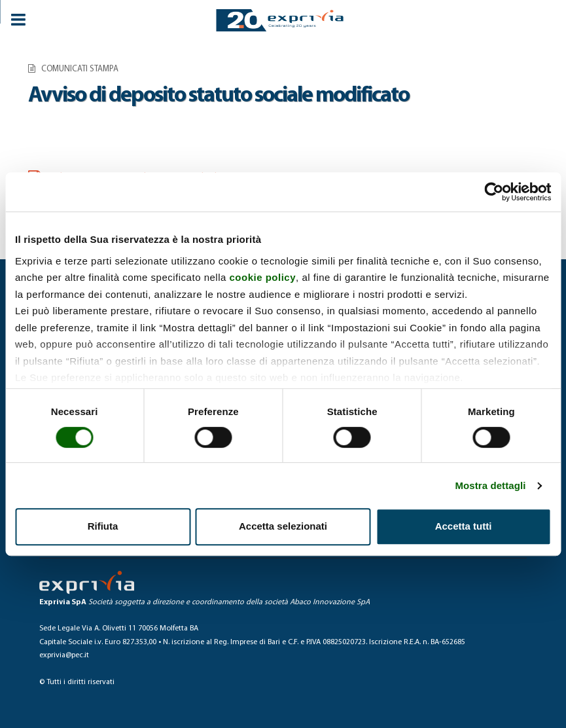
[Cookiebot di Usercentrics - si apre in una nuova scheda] (494, 192)
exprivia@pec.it (64, 655)
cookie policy (263, 277)
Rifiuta (103, 526)
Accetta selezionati (283, 526)
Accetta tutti (464, 526)
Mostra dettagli (490, 485)
